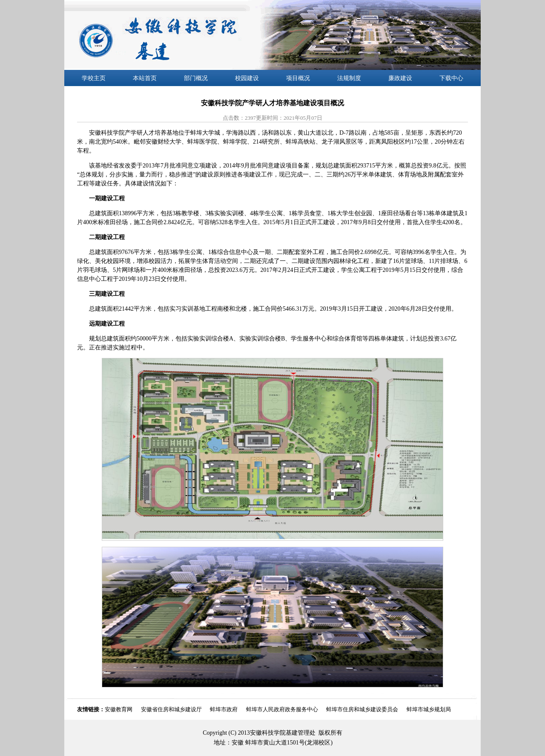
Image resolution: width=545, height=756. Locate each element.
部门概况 (196, 78)
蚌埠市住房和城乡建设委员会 (362, 709)
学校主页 (94, 78)
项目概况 (298, 78)
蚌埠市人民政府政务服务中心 (282, 709)
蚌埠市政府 (224, 709)
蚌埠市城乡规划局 (429, 709)
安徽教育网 (119, 709)
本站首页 (145, 78)
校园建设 (247, 78)
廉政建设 (400, 78)
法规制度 (349, 78)
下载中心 (451, 78)
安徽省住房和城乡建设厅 (171, 709)
